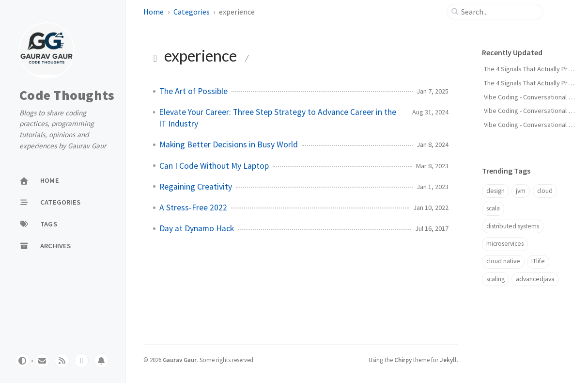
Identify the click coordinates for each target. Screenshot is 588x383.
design (495, 191)
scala (493, 208)
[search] (499, 12)
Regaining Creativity (196, 187)
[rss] (62, 361)
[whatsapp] (81, 361)
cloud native (503, 261)
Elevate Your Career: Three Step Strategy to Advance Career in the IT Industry (278, 118)
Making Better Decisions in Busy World (229, 144)
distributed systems (513, 226)
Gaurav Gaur (180, 360)
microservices (505, 244)
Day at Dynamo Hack (197, 228)
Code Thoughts (67, 96)
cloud (545, 191)
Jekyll (448, 360)
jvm (521, 191)
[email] (42, 361)
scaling (495, 279)
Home (154, 12)
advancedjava (535, 279)
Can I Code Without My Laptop (214, 166)
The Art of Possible (193, 91)
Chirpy (403, 360)
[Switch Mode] (22, 361)
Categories (192, 12)
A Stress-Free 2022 (193, 207)
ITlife (538, 261)
